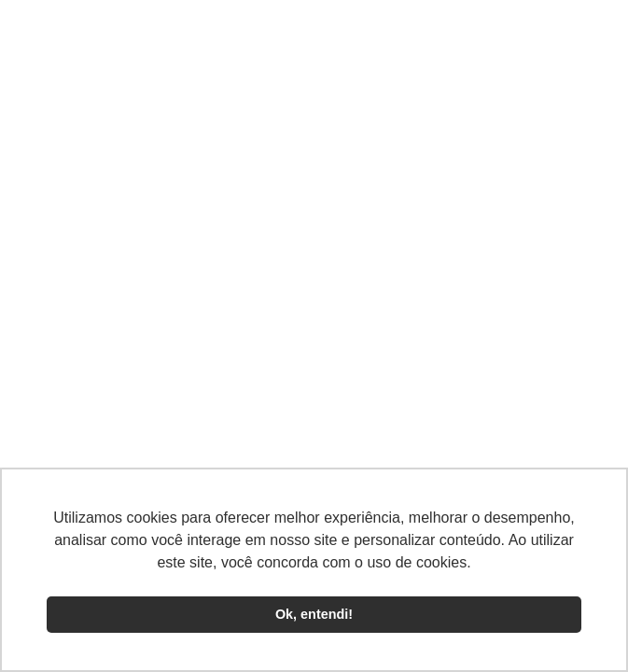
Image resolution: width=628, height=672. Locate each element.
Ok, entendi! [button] (314, 614)
